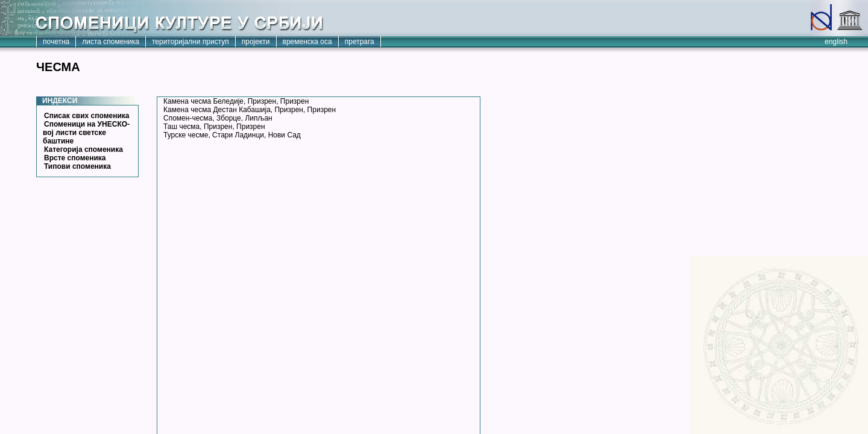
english (836, 42)
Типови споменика (77, 166)
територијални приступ (190, 42)
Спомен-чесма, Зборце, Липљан (218, 118)
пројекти (256, 42)
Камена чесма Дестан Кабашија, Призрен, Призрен (250, 110)
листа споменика (111, 42)
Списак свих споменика (87, 116)
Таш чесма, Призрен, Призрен (214, 127)
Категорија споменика (83, 149)
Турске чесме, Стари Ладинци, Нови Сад (232, 135)
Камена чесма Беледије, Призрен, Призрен (236, 101)
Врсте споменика (75, 158)
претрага (360, 42)
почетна (56, 42)
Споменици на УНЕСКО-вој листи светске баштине (86, 133)
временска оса (307, 42)
